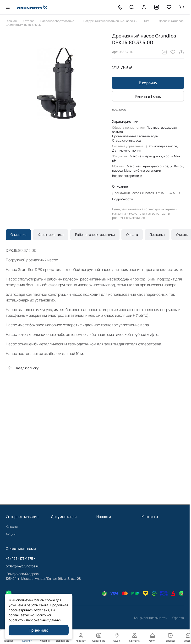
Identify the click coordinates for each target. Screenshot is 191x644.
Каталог (12, 526)
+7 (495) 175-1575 (19, 558)
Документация (64, 517)
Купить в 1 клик (148, 96)
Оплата (132, 235)
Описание (18, 235)
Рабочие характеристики (95, 235)
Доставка (157, 235)
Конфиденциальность (150, 618)
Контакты (150, 517)
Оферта (178, 618)
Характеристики (51, 235)
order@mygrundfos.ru (22, 566)
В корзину (148, 83)
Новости (104, 517)
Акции (11, 534)
